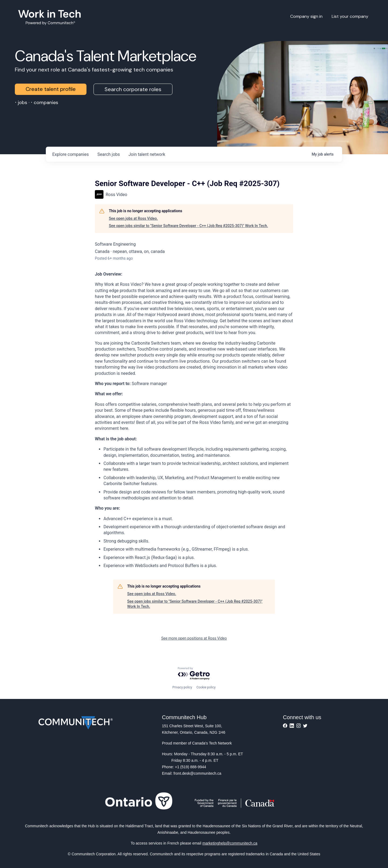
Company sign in (306, 16)
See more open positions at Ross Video (194, 638)
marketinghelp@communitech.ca (230, 843)
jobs (108, 154)
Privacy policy (182, 687)
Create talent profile (51, 89)
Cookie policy (206, 687)
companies (70, 154)
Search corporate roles (133, 89)
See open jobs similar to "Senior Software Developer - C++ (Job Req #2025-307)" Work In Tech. (188, 226)
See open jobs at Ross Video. (133, 218)
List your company (350, 16)
